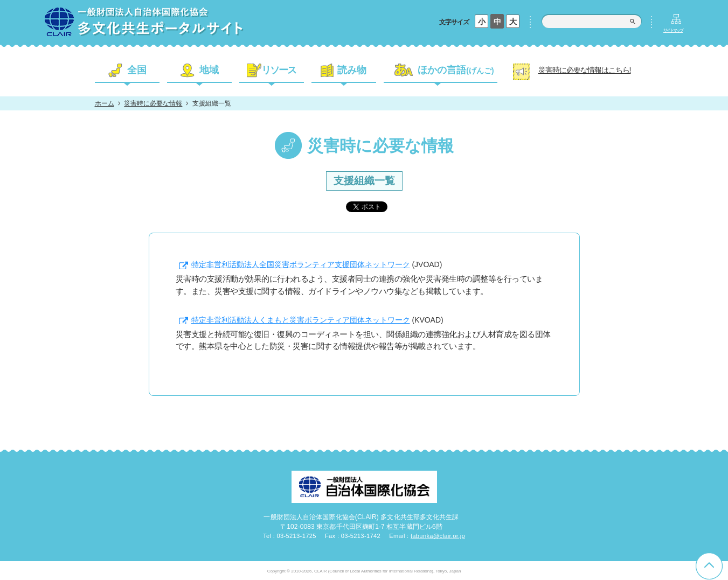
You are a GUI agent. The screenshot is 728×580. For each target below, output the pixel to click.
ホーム (105, 103)
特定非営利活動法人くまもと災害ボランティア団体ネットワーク (301, 320)
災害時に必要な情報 (153, 103)
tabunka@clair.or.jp (438, 536)
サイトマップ (673, 30)
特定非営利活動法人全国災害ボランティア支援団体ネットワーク (301, 265)
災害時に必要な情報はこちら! (585, 70)
